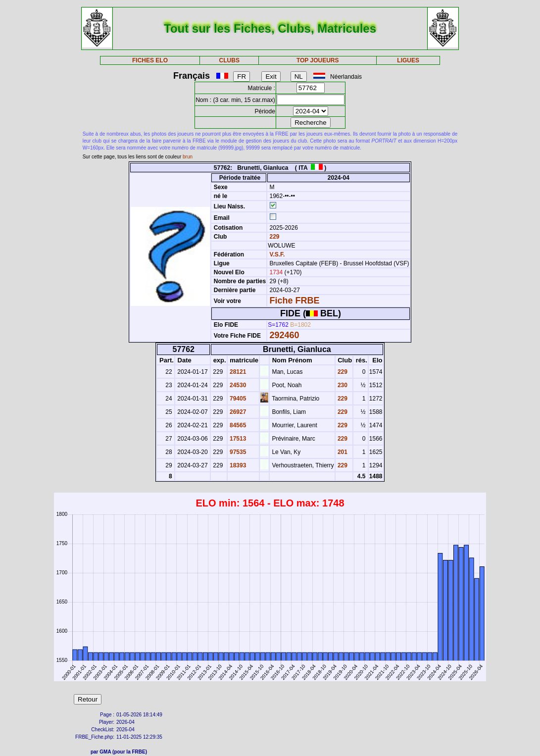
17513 (237, 439)
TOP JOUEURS (318, 60)
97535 (237, 452)
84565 (237, 425)
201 (342, 452)
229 (273, 237)
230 (342, 385)
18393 (237, 465)
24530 (237, 385)
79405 (237, 399)
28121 (237, 372)
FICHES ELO (150, 60)
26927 (237, 412)
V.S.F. (277, 254)
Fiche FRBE (294, 301)
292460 (284, 335)
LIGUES (408, 60)
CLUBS (229, 60)
